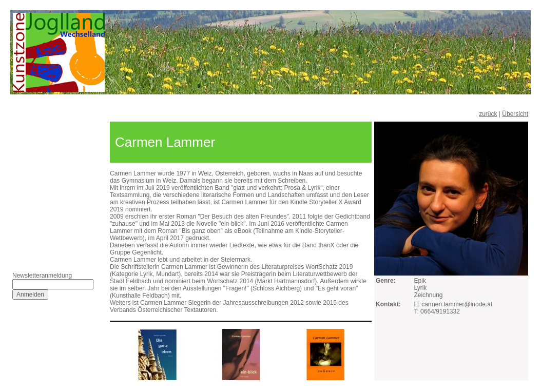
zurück (488, 114)
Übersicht (515, 114)
